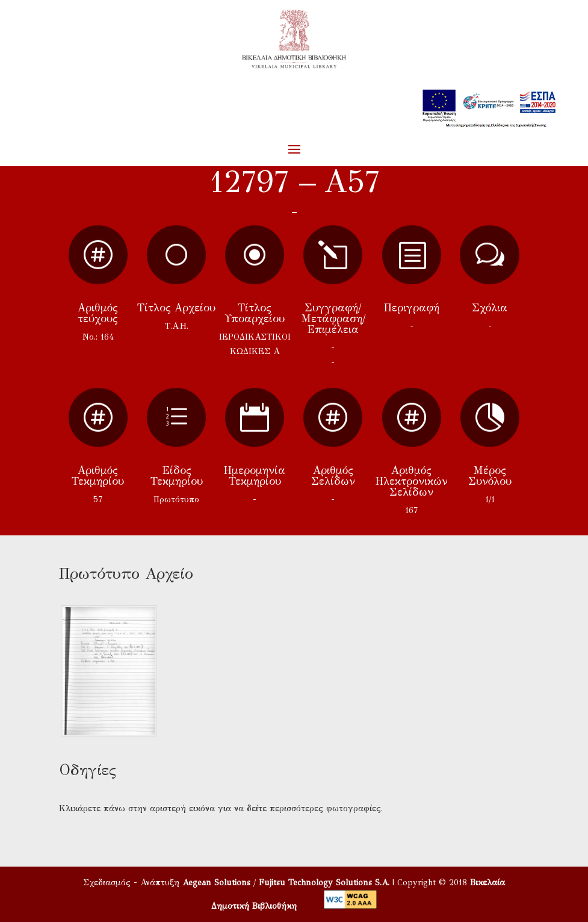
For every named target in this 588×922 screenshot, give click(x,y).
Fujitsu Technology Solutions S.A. (324, 883)
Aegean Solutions (216, 883)
